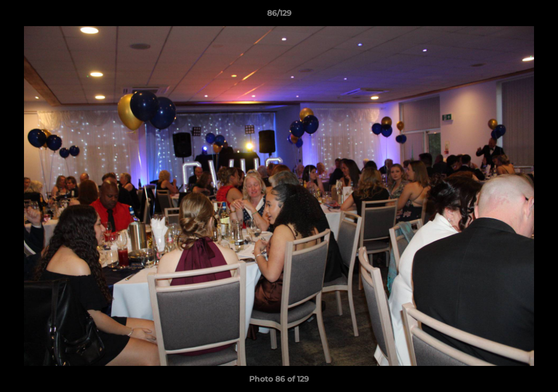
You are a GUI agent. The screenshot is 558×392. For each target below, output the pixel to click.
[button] (538, 16)
